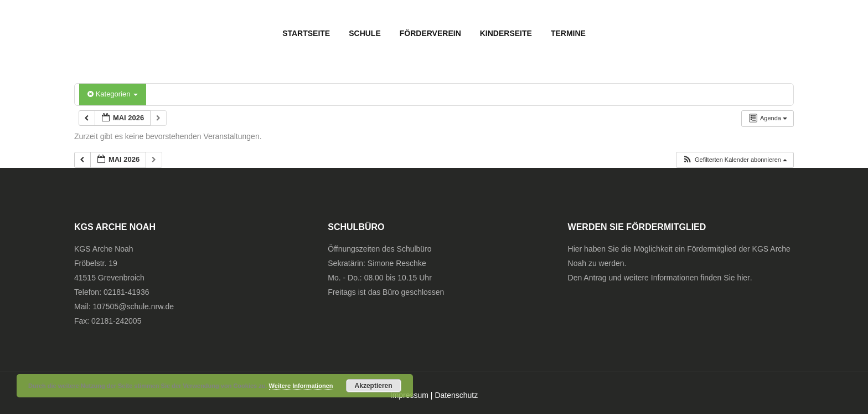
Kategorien (113, 94)
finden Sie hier (725, 278)
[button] (735, 160)
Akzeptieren (374, 386)
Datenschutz (456, 395)
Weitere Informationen (301, 386)
